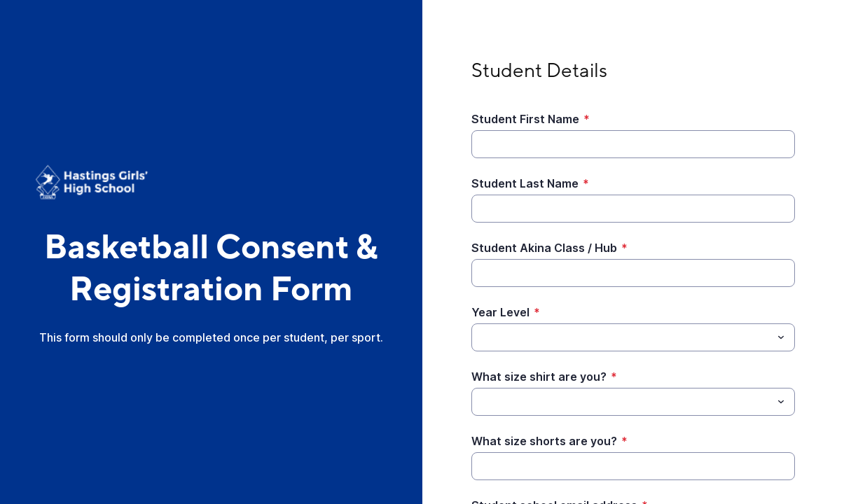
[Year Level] (622, 337)
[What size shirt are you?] (622, 402)
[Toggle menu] (781, 337)
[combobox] (634, 337)
